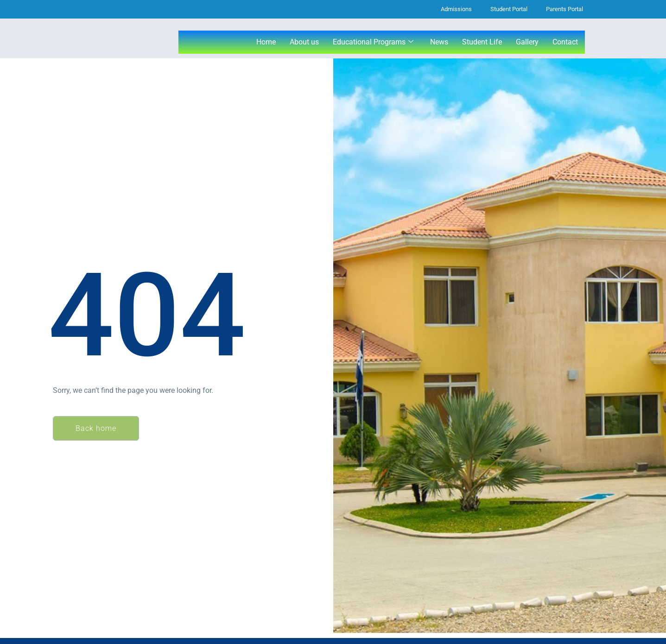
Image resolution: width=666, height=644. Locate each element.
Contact (565, 42)
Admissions (456, 9)
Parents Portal (565, 9)
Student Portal (509, 9)
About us (304, 42)
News (439, 42)
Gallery (527, 42)
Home (266, 42)
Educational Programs (373, 42)
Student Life (482, 42)
